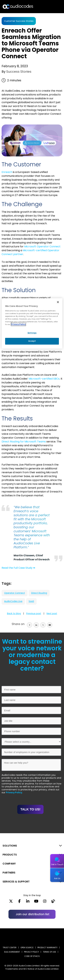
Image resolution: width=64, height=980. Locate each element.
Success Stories (18, 72)
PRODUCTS (10, 855)
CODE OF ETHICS (32, 956)
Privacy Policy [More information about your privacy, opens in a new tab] (18, 324)
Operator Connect (15, 593)
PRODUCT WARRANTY (47, 948)
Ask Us (57, 878)
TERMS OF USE (49, 952)
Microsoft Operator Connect (42, 246)
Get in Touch (57, 864)
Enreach (7, 172)
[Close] (58, 302)
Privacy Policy (14, 792)
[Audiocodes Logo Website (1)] (18, 6)
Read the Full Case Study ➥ (18, 568)
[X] (11, 902)
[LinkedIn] (28, 902)
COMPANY (9, 864)
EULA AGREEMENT (12, 952)
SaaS (31, 601)
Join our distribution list (33, 914)
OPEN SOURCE (27, 948)
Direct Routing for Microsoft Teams (24, 442)
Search (48, 7)
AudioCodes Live (13, 601)
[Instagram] (45, 902)
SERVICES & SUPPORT (16, 882)
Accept (32, 341)
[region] (32, 323)
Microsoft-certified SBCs (44, 379)
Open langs (53, 7)
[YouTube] (36, 902)
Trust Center (10, 948)
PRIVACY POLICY (31, 952)
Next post (52, 613)
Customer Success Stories (19, 21)
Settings (32, 333)
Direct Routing (39, 593)
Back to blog (14, 613)
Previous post (34, 613)
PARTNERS (9, 873)
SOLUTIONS (10, 846)
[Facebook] (19, 902)
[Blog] (53, 902)
